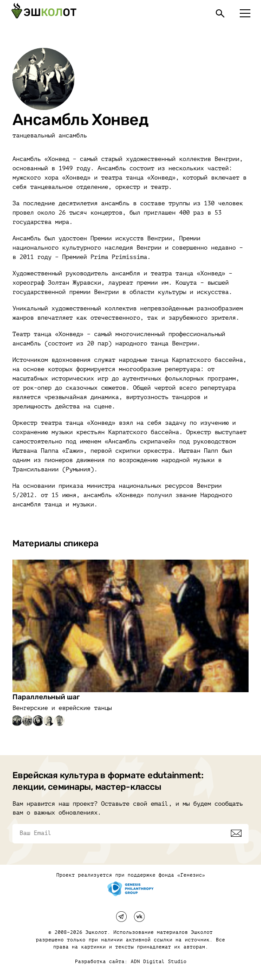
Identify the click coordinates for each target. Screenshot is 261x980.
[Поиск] (220, 13)
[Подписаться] (236, 833)
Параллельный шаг (46, 697)
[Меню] (245, 13)
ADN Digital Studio (159, 962)
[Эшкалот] (44, 13)
